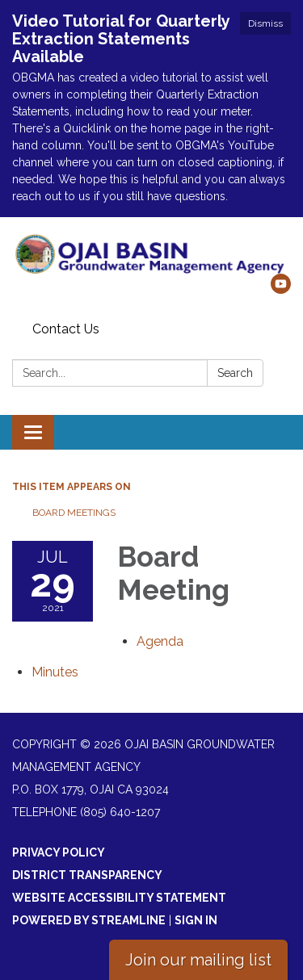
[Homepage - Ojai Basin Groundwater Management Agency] (151, 253)
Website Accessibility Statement (119, 898)
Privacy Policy (59, 852)
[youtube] (281, 289)
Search (235, 373)
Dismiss (265, 23)
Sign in (196, 920)
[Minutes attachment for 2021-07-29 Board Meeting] (55, 672)
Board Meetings (74, 513)
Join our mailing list (198, 960)
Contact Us (66, 329)
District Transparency (87, 875)
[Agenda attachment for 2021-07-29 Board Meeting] (160, 641)
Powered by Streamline (89, 920)
